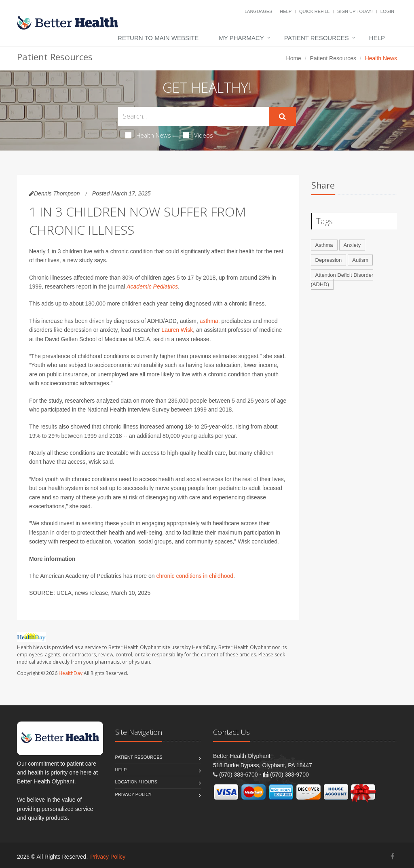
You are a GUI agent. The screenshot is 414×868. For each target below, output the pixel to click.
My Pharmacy (241, 38)
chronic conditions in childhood (195, 576)
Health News (148, 135)
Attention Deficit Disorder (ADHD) (342, 280)
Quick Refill (314, 11)
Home (294, 58)
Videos (198, 135)
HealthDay (71, 673)
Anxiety (352, 245)
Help (286, 11)
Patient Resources (317, 38)
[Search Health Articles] (193, 116)
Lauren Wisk (177, 330)
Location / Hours (136, 782)
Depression (329, 260)
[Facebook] (392, 856)
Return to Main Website (158, 38)
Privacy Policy (134, 794)
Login (387, 11)
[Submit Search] (282, 117)
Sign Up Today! (355, 11)
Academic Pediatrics (152, 287)
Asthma (324, 245)
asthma (209, 321)
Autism (360, 260)
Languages (258, 11)
